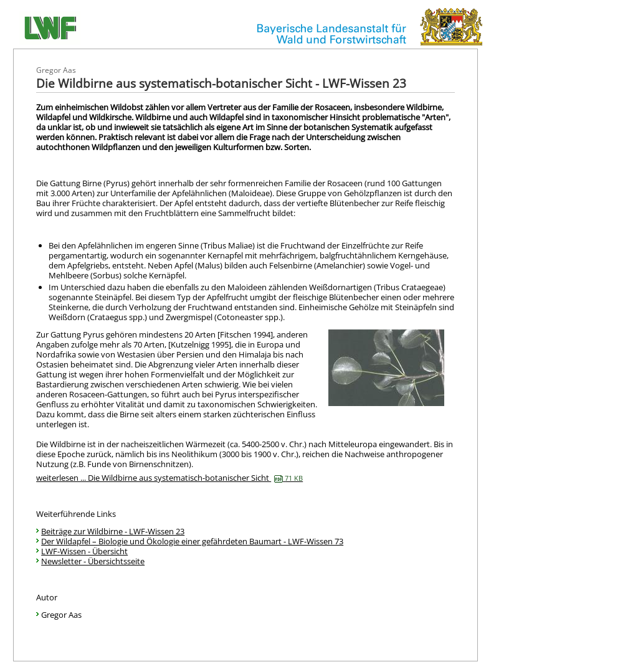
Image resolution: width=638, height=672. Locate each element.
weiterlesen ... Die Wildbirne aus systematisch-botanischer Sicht (169, 478)
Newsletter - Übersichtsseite (93, 561)
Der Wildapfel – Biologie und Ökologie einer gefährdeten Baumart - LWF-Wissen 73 (192, 541)
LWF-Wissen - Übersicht (84, 551)
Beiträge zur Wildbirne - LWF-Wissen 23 (113, 531)
